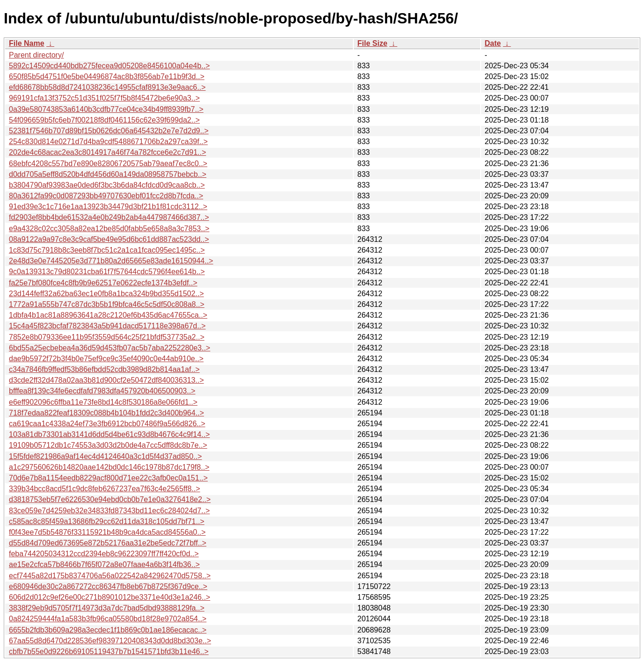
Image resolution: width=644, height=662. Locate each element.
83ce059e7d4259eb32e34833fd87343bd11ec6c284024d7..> (109, 511)
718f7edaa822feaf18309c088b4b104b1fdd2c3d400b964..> (106, 413)
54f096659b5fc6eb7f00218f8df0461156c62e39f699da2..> (104, 120)
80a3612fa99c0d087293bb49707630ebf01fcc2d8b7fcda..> (106, 196)
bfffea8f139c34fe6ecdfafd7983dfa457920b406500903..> (102, 391)
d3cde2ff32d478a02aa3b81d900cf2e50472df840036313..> (106, 380)
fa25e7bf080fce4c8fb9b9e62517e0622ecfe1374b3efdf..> (103, 283)
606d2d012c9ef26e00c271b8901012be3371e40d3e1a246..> (110, 597)
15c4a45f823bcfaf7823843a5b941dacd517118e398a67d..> (107, 326)
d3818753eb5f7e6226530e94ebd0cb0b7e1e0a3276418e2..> (110, 499)
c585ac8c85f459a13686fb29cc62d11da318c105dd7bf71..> (107, 521)
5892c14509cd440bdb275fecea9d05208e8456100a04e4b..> (109, 66)
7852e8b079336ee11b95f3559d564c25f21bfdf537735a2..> (107, 337)
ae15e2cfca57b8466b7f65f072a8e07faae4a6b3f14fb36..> (104, 564)
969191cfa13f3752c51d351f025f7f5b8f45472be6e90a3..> (104, 98)
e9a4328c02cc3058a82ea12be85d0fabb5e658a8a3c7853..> (109, 229)
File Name (27, 43)
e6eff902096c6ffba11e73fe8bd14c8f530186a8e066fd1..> (103, 402)
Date (493, 43)
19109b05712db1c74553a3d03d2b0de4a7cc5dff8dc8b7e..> (108, 445)
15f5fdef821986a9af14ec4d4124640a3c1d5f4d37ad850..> (105, 456)
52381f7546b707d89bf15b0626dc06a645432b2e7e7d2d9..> (109, 131)
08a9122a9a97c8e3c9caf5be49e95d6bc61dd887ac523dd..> (109, 239)
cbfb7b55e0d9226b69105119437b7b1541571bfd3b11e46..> (109, 651)
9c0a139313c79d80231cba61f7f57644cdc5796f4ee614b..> (107, 272)
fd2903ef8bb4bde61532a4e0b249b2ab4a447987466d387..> (109, 217)
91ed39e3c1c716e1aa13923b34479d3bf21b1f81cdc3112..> (108, 207)
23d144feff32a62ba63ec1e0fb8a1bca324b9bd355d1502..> (106, 294)
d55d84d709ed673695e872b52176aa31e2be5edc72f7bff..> (108, 543)
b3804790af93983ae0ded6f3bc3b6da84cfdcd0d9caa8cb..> (107, 185)
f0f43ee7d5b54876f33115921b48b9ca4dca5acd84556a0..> (107, 532)
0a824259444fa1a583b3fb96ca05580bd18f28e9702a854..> (108, 619)
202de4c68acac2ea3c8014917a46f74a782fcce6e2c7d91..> (107, 152)
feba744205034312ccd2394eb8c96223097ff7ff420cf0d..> (104, 554)
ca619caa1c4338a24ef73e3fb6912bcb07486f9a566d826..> (107, 424)
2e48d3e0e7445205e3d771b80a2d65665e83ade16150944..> (111, 261)
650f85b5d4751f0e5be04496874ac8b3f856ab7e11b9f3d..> (107, 76)
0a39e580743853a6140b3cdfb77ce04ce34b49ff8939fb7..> (106, 109)
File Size (373, 43)
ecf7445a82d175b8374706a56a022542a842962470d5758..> (110, 576)
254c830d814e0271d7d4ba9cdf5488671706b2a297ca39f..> (108, 142)
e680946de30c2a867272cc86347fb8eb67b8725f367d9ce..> (108, 586)
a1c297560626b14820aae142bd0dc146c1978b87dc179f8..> (109, 467)
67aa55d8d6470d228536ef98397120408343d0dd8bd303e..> (110, 641)
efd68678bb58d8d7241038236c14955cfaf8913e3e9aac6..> (107, 87)
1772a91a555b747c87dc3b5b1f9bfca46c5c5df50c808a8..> (107, 304)
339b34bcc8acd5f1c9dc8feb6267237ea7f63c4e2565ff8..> (105, 489)
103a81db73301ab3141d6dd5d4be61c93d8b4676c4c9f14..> (109, 434)
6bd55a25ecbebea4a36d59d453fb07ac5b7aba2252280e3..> (110, 348)
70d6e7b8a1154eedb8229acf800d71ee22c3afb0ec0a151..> (108, 478)
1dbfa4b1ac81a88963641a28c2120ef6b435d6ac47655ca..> (108, 315)
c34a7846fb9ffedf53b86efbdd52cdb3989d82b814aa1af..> (104, 369)
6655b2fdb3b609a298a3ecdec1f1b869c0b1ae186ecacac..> (108, 630)
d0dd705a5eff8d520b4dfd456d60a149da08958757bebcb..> (108, 174)
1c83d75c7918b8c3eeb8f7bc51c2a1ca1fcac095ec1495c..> (107, 250)
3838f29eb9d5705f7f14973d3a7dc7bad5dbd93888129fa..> (107, 608)
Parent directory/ (36, 55)
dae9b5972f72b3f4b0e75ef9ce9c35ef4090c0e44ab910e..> (106, 359)
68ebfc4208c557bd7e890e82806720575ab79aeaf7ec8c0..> (108, 164)
